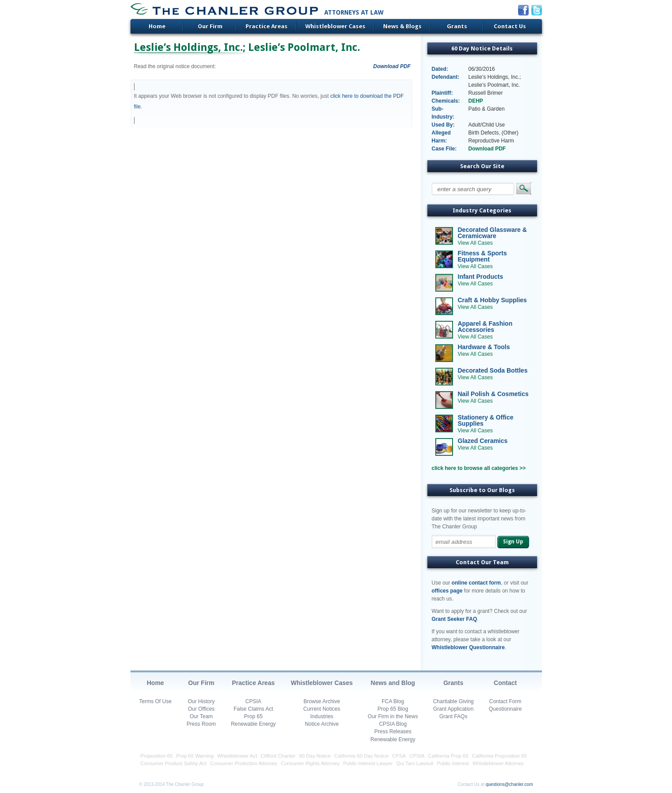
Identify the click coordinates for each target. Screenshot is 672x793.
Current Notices (322, 709)
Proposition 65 (156, 756)
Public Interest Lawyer (368, 763)
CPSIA (253, 701)
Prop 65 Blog (393, 709)
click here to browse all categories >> (479, 468)
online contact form (476, 583)
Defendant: (446, 77)
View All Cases (475, 243)
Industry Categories (482, 210)
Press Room (201, 724)
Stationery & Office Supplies (486, 420)
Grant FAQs (453, 716)
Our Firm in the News (393, 716)
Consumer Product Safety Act (173, 763)
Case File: (444, 149)
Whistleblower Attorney (498, 763)
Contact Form (505, 701)
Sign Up (513, 542)
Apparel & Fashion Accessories (485, 327)
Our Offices (201, 709)
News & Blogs (402, 26)
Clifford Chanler (278, 756)
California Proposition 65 (499, 756)
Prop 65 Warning (195, 756)
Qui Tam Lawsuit (415, 763)
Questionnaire (505, 709)
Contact (505, 683)
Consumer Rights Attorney (310, 763)
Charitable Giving (453, 701)
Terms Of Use (156, 701)
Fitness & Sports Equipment (482, 256)
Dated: (440, 69)
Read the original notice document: (175, 66)
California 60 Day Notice (362, 756)
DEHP (476, 101)
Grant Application (453, 709)
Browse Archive (322, 701)
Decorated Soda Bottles (493, 370)
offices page (447, 591)
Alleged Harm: (441, 137)
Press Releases (393, 731)
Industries (322, 716)
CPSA (399, 756)
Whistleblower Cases (335, 26)
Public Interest (453, 763)
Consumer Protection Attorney (244, 763)
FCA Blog (393, 701)
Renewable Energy (253, 724)
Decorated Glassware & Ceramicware (492, 233)
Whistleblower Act (237, 756)
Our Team (201, 716)
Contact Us (510, 26)
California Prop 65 (448, 756)
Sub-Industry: (443, 113)
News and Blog (393, 683)
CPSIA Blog (393, 724)
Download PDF (392, 66)
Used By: (443, 125)
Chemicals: (446, 101)
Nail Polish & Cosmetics (493, 394)
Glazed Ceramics (483, 441)
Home (157, 26)
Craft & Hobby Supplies (492, 300)
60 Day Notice (315, 756)
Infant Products (481, 277)
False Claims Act (253, 709)
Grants (457, 26)
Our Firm (210, 26)
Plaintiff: (442, 93)
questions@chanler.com (509, 784)
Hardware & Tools (484, 347)
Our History (202, 701)
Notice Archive (322, 724)
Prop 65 (253, 716)
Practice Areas (267, 26)
